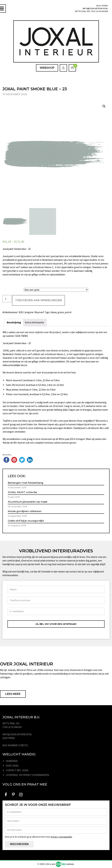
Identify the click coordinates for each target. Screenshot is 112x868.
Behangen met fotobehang (26, 483)
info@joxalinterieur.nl (95, 8)
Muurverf (39, 312)
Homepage (12, 761)
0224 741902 (102, 6)
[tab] (14, 323)
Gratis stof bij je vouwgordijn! (26, 521)
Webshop (47, 68)
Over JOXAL (12, 766)
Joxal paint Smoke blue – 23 (17, 249)
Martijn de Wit (10, 443)
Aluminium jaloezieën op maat (28, 502)
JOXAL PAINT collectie (22, 492)
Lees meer (13, 694)
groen (61, 312)
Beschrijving (14, 322)
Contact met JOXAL (17, 770)
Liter (6, 289)
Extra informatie (35, 322)
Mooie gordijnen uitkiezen (25, 511)
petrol (68, 312)
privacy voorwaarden (61, 837)
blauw (54, 312)
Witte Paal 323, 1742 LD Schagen (91, 11)
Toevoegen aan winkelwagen (38, 300)
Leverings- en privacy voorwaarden (27, 775)
